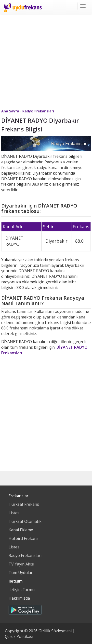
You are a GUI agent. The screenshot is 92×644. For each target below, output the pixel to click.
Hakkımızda (19, 598)
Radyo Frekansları (25, 555)
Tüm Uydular (21, 573)
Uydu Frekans (23, 7)
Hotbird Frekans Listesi (24, 543)
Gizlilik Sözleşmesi (55, 631)
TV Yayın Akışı (21, 564)
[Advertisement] (46, 60)
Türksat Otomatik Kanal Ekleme (25, 526)
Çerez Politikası (19, 636)
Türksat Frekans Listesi (24, 509)
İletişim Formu (22, 590)
